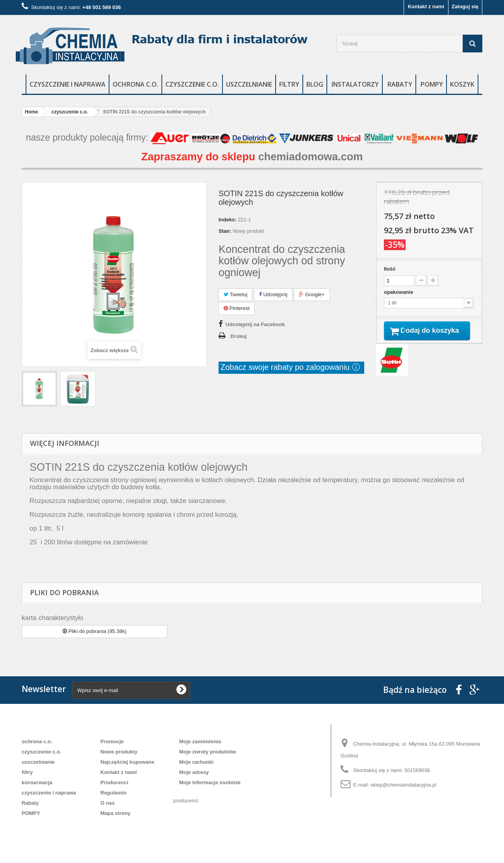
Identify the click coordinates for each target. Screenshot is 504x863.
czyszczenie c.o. (192, 84)
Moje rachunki (196, 762)
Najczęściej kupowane (127, 762)
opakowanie (399, 292)
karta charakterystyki (52, 618)
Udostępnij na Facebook (255, 324)
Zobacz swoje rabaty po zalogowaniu (286, 367)
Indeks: (228, 220)
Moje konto (199, 729)
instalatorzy (355, 84)
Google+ (312, 294)
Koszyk (462, 84)
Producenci (114, 782)
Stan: (225, 231)
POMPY (432, 84)
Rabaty (30, 803)
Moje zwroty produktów (208, 752)
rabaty (400, 84)
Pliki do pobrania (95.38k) (94, 631)
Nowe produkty (119, 752)
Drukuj (238, 336)
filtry (289, 84)
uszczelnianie (249, 84)
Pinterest (237, 308)
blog (315, 84)
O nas (107, 803)
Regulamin (113, 793)
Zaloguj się (465, 6)
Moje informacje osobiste (210, 782)
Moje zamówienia (200, 741)
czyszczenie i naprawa (68, 84)
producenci (186, 801)
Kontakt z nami (426, 6)
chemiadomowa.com (311, 157)
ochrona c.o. (135, 84)
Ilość (390, 269)
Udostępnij (273, 294)
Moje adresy (194, 772)
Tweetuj (235, 294)
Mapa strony (116, 813)
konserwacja (37, 782)
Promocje (112, 741)
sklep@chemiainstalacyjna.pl (403, 785)
